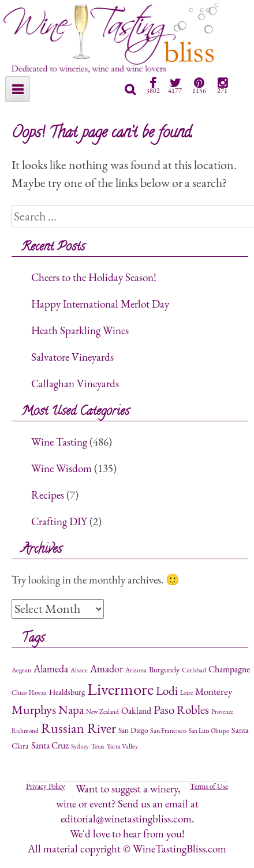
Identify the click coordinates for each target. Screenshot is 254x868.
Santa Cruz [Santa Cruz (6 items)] (50, 745)
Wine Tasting (59, 442)
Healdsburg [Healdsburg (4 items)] (67, 692)
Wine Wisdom (61, 468)
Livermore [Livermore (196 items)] (120, 689)
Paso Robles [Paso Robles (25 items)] (181, 710)
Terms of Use (209, 786)
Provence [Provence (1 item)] (222, 712)
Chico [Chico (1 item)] (19, 693)
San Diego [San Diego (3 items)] (133, 730)
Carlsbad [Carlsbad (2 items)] (194, 670)
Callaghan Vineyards (75, 384)
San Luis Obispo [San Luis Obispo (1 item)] (209, 731)
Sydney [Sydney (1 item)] (80, 746)
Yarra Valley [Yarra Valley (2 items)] (122, 746)
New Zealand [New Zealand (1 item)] (102, 712)
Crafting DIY (59, 521)
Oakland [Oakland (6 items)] (136, 711)
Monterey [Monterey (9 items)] (214, 691)
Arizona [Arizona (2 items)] (136, 670)
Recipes (48, 495)
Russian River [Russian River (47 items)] (79, 728)
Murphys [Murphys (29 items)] (34, 709)
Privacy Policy (46, 786)
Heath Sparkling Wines (80, 330)
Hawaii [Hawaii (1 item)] (38, 693)
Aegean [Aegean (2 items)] (21, 670)
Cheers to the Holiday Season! (94, 277)
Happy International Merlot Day (100, 304)
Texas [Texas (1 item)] (98, 746)
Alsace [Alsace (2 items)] (79, 670)
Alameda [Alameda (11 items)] (51, 669)
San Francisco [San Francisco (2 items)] (168, 731)
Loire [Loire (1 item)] (186, 693)
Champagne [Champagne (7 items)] (229, 669)
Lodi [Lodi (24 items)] (167, 691)
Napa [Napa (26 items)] (71, 710)
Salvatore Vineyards (72, 357)
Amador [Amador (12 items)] (107, 669)
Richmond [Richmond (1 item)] (25, 731)
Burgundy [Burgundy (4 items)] (164, 669)
